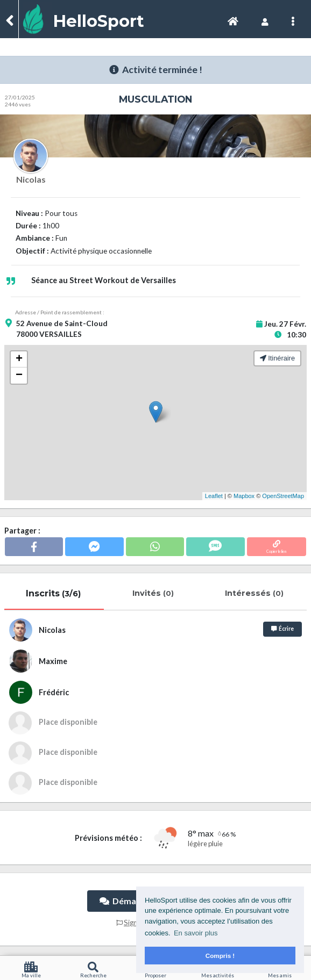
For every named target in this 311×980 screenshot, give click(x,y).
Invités (154, 593)
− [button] (19, 376)
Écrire (282, 629)
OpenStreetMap (283, 496)
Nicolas (31, 179)
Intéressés (255, 593)
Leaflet (214, 496)
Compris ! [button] (220, 956)
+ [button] (19, 359)
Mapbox (244, 496)
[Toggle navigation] (233, 21)
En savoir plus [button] (196, 933)
